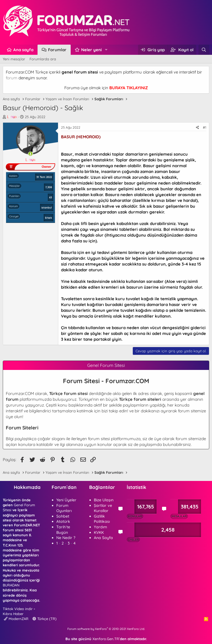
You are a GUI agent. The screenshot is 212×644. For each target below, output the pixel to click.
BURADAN (11, 585)
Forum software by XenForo (106, 629)
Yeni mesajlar (14, 59)
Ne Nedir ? (66, 538)
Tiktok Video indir (18, 609)
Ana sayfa (23, 50)
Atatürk (63, 521)
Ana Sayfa (103, 538)
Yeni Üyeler (66, 500)
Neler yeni (92, 50)
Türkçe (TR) (45, 619)
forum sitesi (99, 439)
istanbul (47, 207)
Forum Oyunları (64, 508)
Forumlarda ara (43, 59)
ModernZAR (16, 619)
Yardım (100, 527)
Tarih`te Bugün (63, 530)
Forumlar (57, 50)
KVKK (99, 532)
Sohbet (63, 516)
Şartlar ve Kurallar (103, 508)
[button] (106, 50)
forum (12, 78)
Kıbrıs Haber (13, 614)
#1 (205, 127)
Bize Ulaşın (104, 500)
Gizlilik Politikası (102, 519)
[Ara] (204, 50)
